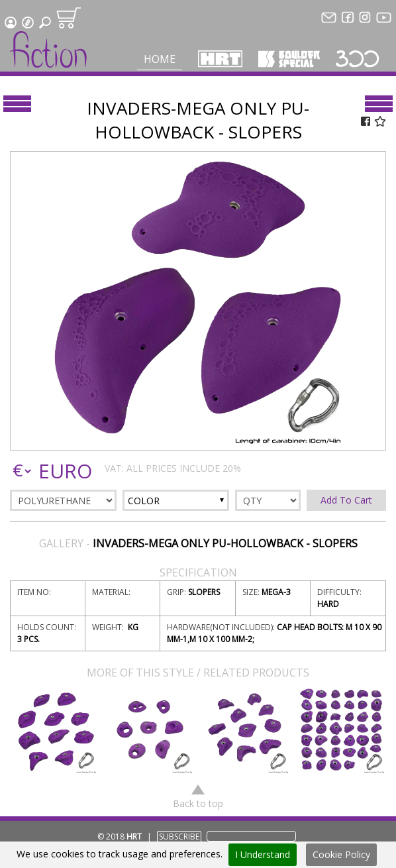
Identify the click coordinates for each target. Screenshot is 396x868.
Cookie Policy (341, 854)
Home (160, 59)
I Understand (263, 854)
